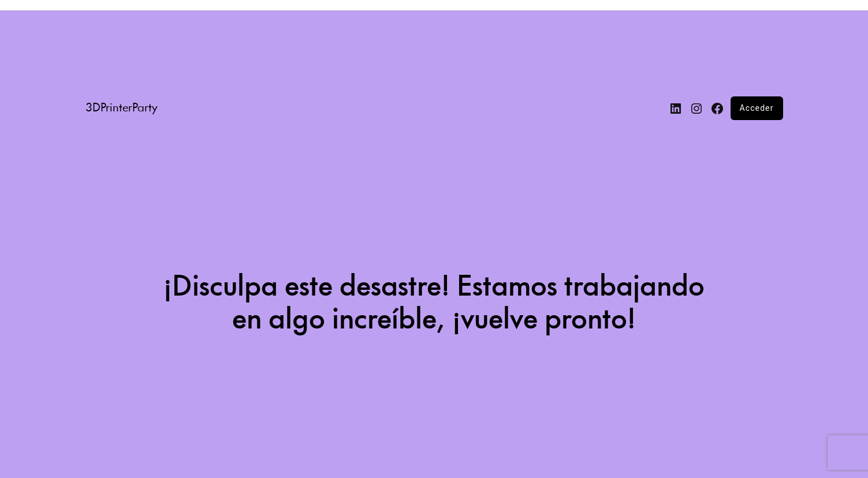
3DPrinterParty (122, 108)
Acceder (757, 108)
